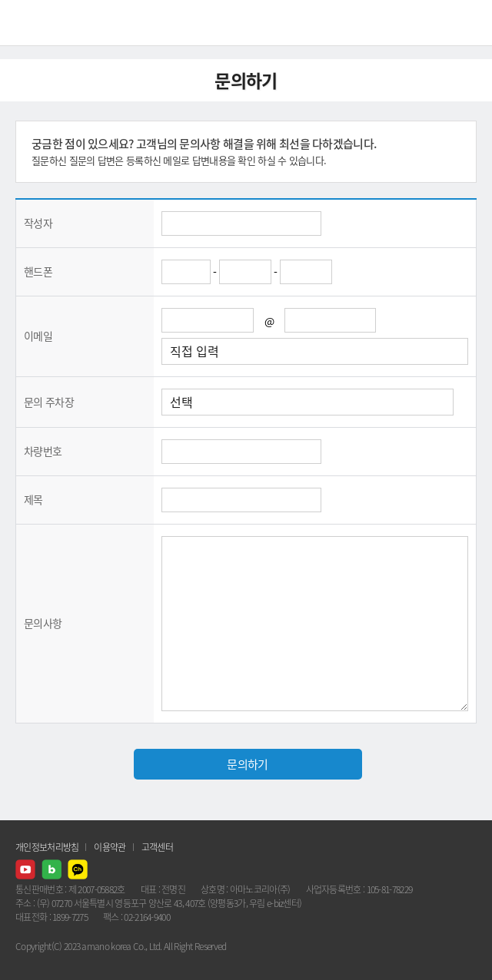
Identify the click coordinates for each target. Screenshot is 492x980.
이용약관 (110, 847)
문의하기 (247, 764)
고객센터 (157, 847)
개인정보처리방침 (47, 847)
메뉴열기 (469, 23)
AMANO (53, 23)
